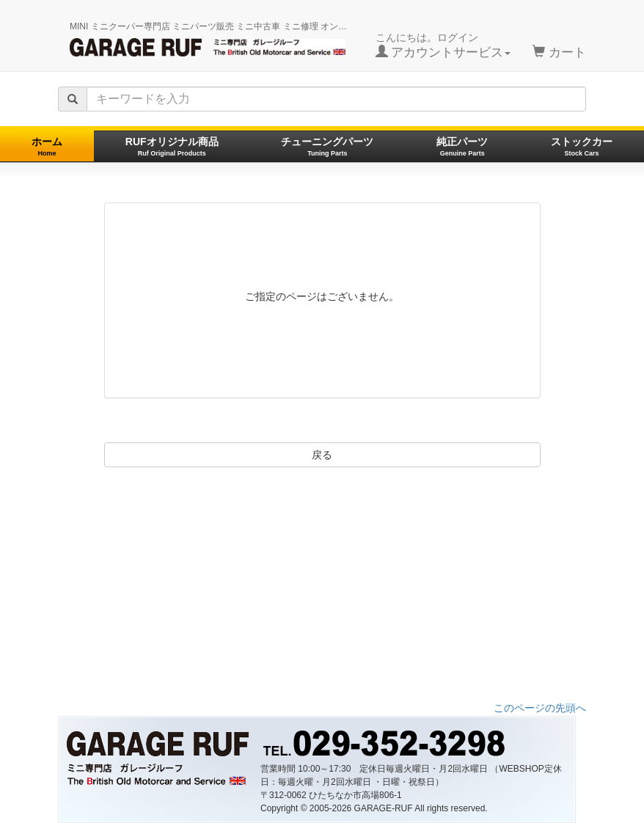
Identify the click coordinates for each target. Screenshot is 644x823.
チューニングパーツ (327, 146)
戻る (322, 455)
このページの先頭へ (540, 708)
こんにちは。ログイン (443, 45)
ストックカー (582, 146)
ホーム (47, 146)
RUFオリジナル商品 (172, 146)
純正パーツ (462, 146)
